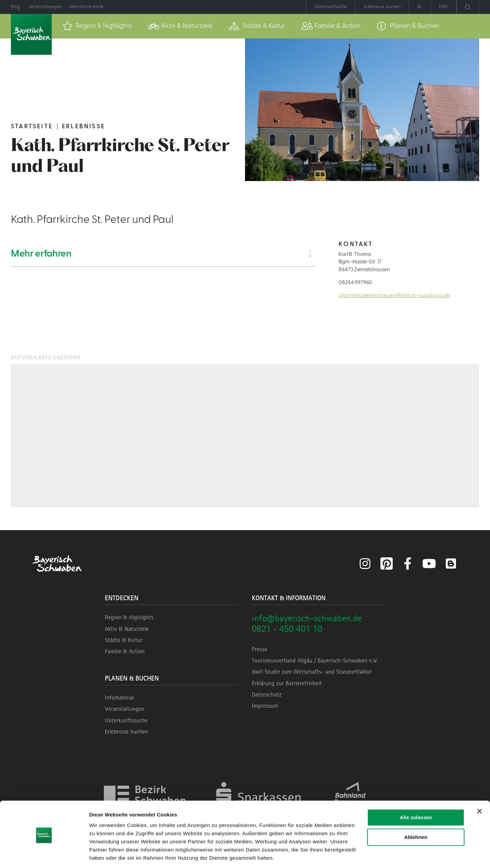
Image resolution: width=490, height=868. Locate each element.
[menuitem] (97, 26)
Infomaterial (119, 698)
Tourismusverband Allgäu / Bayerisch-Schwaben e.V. (315, 660)
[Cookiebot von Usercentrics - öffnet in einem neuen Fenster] (44, 855)
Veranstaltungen (125, 709)
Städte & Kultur (124, 640)
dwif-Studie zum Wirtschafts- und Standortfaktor (312, 672)
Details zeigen (106, 855)
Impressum (265, 706)
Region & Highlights (129, 617)
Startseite (32, 126)
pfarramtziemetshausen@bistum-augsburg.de (394, 295)
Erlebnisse (84, 126)
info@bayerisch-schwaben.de (307, 618)
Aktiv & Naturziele (127, 629)
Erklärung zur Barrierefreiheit (287, 683)
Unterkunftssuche (126, 720)
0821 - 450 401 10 (287, 629)
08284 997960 (355, 282)
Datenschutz (267, 694)
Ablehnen (416, 815)
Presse (259, 649)
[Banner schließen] (479, 789)
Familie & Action (125, 651)
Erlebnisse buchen (126, 732)
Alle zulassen (416, 795)
